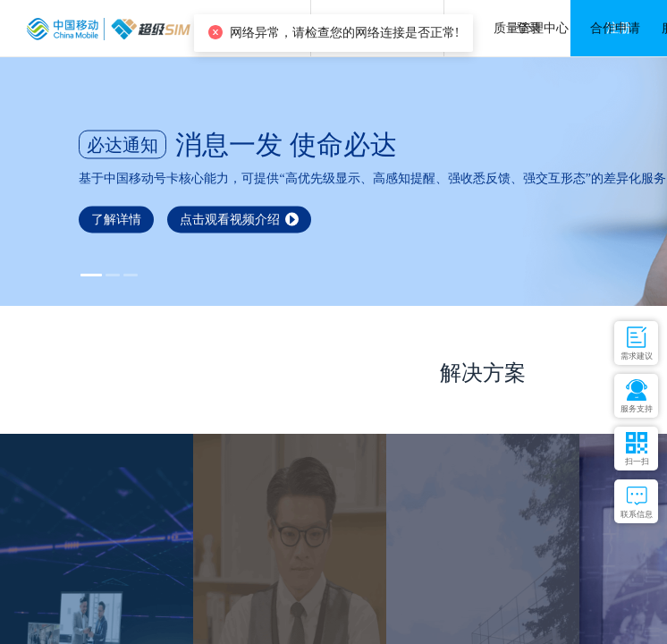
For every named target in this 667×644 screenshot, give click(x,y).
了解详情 (116, 219)
